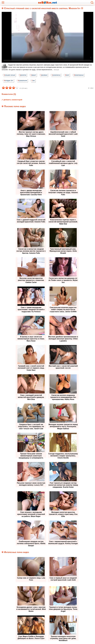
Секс (34, 81)
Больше (57, 70)
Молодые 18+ (9, 81)
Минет (69, 75)
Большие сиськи (10, 75)
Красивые (45, 75)
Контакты (67, 639)
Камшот (34, 75)
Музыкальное (23, 81)
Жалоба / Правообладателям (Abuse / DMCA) (42, 639)
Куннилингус (58, 75)
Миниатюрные (81, 75)
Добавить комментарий (13, 100)
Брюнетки (24, 75)
